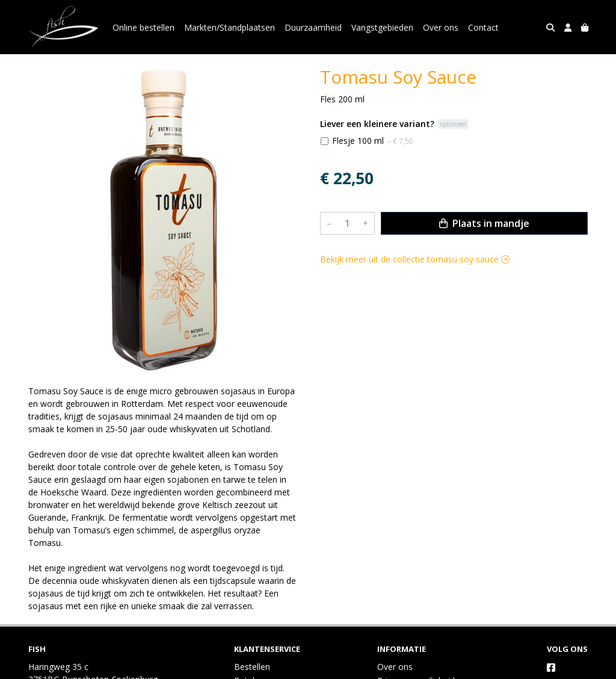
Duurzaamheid (313, 27)
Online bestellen (143, 27)
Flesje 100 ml (373, 141)
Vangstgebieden (382, 27)
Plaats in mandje (484, 223)
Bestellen (252, 667)
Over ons (441, 27)
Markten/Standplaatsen (229, 27)
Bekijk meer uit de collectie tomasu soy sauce (415, 259)
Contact (483, 27)
